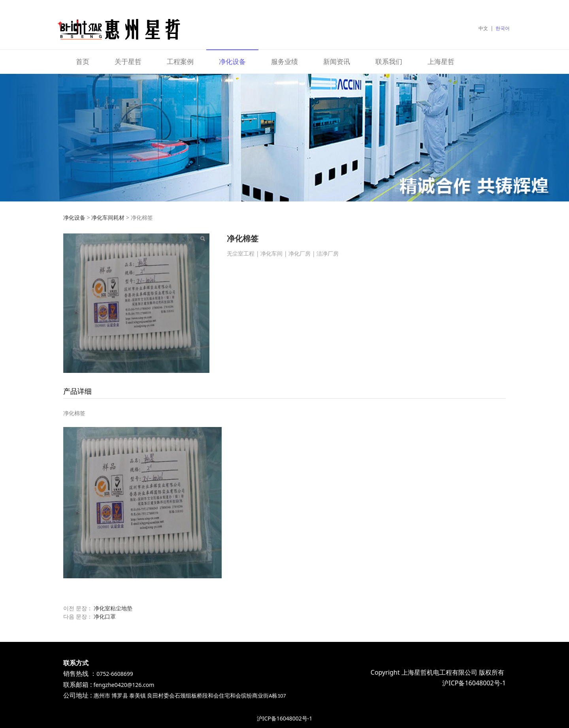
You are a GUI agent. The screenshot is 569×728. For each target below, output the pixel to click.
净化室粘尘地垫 (113, 608)
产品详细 (77, 391)
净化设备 (232, 61)
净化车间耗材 (108, 217)
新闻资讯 (337, 61)
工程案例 (180, 61)
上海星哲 (441, 61)
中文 (483, 28)
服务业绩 (284, 61)
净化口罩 (105, 616)
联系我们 (389, 61)
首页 (83, 61)
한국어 (503, 28)
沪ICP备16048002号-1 (285, 718)
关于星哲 (128, 61)
